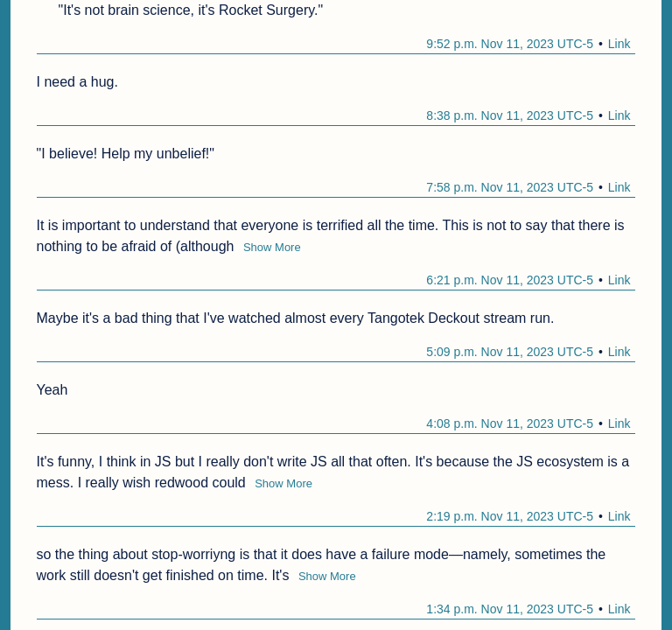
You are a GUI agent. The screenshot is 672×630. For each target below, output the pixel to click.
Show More (272, 247)
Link (619, 44)
